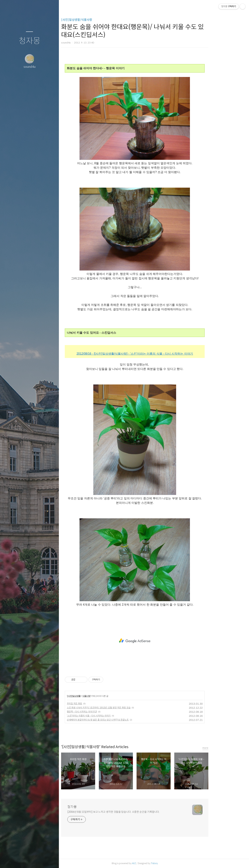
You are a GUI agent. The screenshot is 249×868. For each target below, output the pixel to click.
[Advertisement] (153, 641)
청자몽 (30, 41)
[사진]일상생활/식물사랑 (95, 20)
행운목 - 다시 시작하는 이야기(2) (100, 712)
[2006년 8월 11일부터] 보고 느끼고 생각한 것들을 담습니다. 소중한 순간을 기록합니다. (132, 812)
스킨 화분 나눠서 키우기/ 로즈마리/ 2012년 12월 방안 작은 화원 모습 (117, 708)
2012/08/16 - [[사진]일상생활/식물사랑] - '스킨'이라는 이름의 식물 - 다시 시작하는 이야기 (153, 354)
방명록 (22, 860)
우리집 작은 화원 (93, 703)
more (224, 748)
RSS (37, 860)
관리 (51, 860)
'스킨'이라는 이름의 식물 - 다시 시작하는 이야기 (107, 716)
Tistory (173, 863)
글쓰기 (8, 860)
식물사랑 (105, 696)
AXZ (152, 863)
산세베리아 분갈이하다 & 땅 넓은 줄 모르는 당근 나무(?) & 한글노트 (116, 720)
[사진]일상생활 (92, 696)
